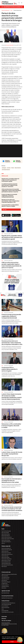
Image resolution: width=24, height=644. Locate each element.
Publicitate (4, 619)
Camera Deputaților (5, 613)
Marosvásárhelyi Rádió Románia (7, 567)
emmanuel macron (6, 172)
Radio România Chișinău (6, 542)
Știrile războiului (4, 583)
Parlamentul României (5, 610)
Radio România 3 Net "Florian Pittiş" (8, 541)
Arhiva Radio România (5, 580)
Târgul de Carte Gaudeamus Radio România (9, 577)
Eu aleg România (5, 586)
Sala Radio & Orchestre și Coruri (7, 600)
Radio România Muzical (6, 538)
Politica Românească (5, 10)
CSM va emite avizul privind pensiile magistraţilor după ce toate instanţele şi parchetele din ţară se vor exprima (12, 192)
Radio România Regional (6, 584)
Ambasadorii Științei (5, 589)
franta (13, 170)
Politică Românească (5, 581)
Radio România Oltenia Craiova (7, 557)
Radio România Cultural (6, 536)
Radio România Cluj (5, 554)
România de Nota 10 (5, 587)
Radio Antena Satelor (5, 535)
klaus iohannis (18, 170)
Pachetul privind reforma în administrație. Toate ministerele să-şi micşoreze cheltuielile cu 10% (12, 203)
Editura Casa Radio (5, 578)
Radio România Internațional (7, 539)
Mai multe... (5, 212)
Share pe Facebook (8, 163)
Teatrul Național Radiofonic (6, 544)
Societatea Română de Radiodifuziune (8, 605)
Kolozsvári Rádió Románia (6, 566)
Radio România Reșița (5, 560)
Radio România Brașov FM (6, 550)
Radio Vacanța (4, 569)
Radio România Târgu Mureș (6, 561)
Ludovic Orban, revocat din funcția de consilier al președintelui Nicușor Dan (12, 450)
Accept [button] (12, 642)
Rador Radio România (5, 595)
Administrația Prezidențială (6, 607)
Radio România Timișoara (6, 563)
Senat (3, 611)
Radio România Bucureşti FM (7, 552)
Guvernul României (5, 608)
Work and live (4, 590)
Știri (11, 10)
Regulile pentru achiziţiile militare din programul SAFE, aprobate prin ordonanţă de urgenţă (12, 182)
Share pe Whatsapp (18, 163)
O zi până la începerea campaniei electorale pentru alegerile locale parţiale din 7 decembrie (12, 187)
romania (9, 170)
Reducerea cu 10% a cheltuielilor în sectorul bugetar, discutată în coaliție (12, 422)
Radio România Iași (5, 558)
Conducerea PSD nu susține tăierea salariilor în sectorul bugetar (12, 208)
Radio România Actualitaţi (6, 533)
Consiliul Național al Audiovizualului (8, 614)
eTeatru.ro (3, 545)
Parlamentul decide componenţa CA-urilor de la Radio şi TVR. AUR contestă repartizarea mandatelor (12, 505)
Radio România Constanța (6, 555)
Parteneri (4, 621)
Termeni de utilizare (6, 623)
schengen (4, 170)
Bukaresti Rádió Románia (6, 564)
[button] (17, 639)
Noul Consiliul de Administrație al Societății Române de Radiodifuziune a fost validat (12, 477)
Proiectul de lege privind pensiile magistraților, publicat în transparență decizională (12, 198)
